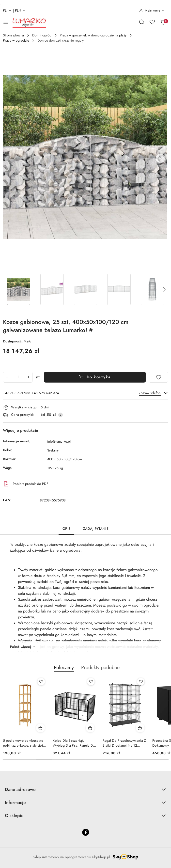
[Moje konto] (152, 11)
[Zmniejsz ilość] (7, 377)
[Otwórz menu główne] (6, 22)
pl (7, 10)
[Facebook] (86, 832)
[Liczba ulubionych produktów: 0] (152, 22)
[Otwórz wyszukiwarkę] (142, 22)
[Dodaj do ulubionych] (158, 377)
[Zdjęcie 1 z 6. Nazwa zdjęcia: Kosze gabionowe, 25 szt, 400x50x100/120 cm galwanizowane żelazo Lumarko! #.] (19, 289)
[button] (160, 158)
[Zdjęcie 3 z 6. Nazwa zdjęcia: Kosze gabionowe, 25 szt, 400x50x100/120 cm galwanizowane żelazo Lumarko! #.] (86, 289)
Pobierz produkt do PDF (26, 484)
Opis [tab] (66, 529)
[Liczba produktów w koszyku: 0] (162, 22)
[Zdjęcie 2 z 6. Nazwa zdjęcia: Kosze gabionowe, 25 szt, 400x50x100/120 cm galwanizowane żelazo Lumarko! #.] (52, 289)
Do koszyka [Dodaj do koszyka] (95, 377)
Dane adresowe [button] (85, 789)
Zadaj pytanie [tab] (96, 529)
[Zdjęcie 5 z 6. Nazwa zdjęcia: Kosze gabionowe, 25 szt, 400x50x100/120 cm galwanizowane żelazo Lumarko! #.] (152, 289)
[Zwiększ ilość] (29, 377)
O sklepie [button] (85, 815)
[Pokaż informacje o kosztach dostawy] (61, 415)
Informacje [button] (85, 802)
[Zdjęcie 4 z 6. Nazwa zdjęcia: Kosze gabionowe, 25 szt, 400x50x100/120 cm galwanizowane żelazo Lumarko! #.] (119, 289)
